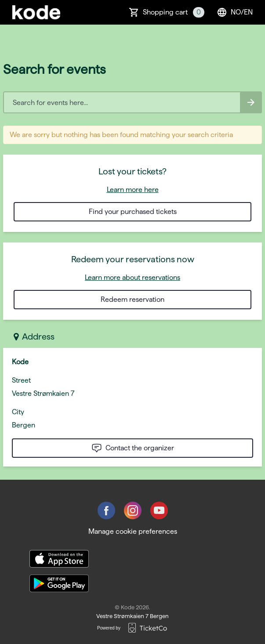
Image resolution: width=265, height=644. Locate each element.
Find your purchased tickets (133, 212)
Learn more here (133, 190)
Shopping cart (174, 12)
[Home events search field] (132, 102)
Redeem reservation (132, 299)
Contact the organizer (133, 448)
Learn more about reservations (132, 277)
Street (21, 380)
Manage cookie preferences (133, 531)
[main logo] (36, 12)
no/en (235, 12)
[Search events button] (251, 102)
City (18, 412)
